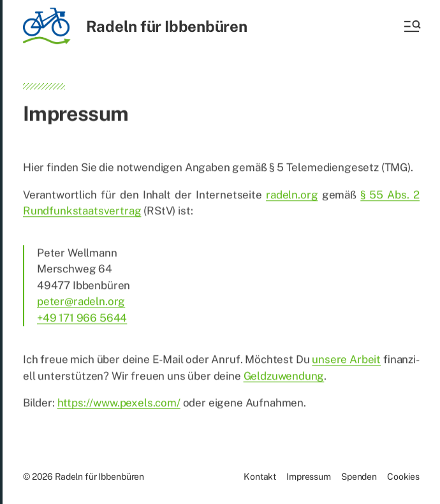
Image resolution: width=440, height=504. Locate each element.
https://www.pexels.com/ (119, 404)
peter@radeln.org (81, 303)
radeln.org (292, 196)
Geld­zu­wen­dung (284, 378)
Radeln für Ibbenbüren (167, 26)
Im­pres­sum (309, 477)
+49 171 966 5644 (82, 320)
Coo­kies (403, 477)
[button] (411, 26)
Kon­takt (260, 477)
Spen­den (359, 477)
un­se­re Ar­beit (346, 361)
